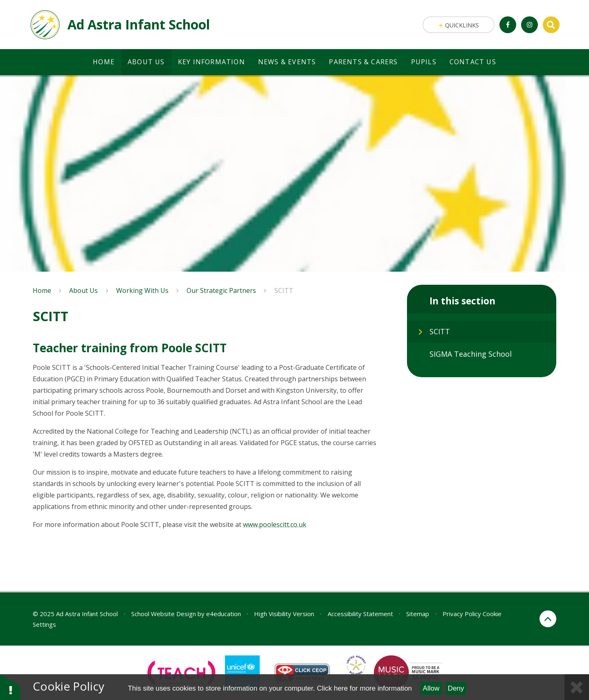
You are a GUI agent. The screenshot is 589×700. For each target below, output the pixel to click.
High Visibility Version (284, 614)
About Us (83, 290)
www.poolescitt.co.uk (275, 524)
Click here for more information (364, 688)
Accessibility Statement (360, 614)
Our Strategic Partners (221, 290)
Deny (456, 688)
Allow (431, 688)
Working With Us (142, 290)
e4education (224, 614)
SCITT (284, 290)
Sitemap (418, 614)
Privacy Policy (462, 614)
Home (42, 290)
